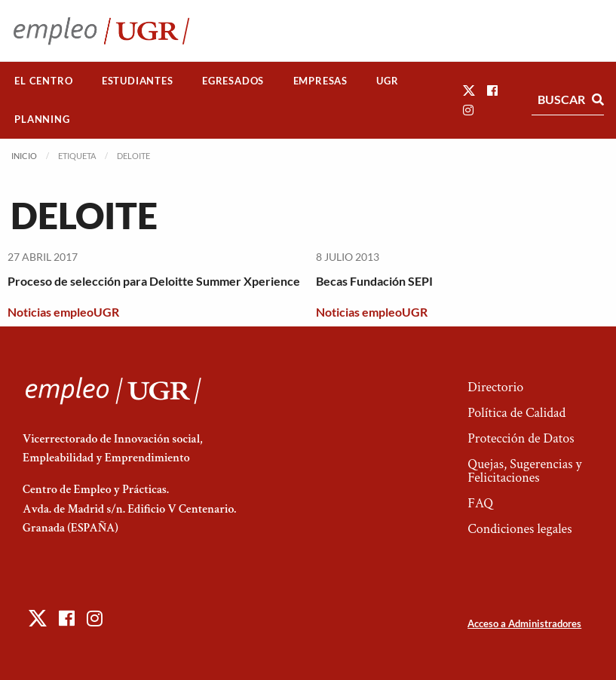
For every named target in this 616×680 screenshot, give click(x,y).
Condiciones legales (519, 529)
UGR (387, 81)
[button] (469, 90)
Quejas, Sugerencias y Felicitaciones (524, 471)
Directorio (495, 387)
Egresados (233, 81)
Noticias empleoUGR (63, 312)
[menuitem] (44, 81)
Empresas (320, 81)
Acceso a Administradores (524, 623)
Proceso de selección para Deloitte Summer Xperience (154, 281)
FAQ (480, 503)
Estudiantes (138, 81)
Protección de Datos (521, 438)
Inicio (24, 156)
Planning (42, 119)
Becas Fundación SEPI (374, 281)
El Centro (43, 81)
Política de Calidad (516, 413)
